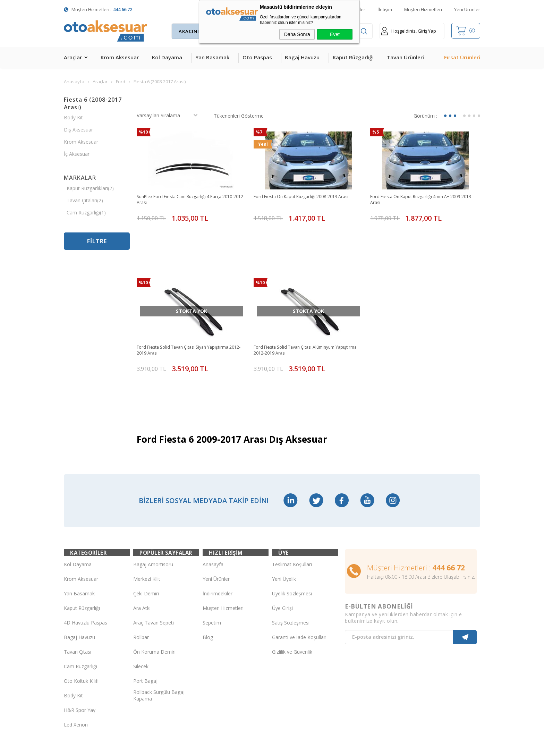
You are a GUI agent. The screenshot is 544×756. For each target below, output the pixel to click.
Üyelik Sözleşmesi (292, 539)
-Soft (236, 747)
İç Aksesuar (77, 154)
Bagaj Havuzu (302, 57)
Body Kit (73, 117)
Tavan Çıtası (78, 597)
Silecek (141, 612)
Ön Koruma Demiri (154, 597)
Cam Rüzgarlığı (80, 612)
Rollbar (141, 583)
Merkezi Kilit (147, 524)
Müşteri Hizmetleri (423, 9)
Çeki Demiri (146, 539)
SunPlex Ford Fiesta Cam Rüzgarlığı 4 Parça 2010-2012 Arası (185, 200)
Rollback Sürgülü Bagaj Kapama (159, 641)
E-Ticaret (252, 747)
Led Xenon (76, 670)
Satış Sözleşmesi (291, 568)
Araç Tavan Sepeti (154, 568)
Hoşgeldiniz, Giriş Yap (409, 31)
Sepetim (212, 568)
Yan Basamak (212, 57)
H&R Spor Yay (80, 656)
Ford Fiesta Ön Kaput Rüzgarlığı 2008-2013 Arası (308, 197)
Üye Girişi (282, 554)
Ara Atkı (142, 554)
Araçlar (73, 57)
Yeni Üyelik (284, 524)
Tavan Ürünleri (405, 57)
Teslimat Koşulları (292, 510)
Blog (208, 583)
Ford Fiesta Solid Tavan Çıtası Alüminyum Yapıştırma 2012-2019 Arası (300, 321)
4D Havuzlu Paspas (86, 568)
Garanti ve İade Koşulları (299, 583)
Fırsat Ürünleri (462, 57)
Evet (335, 34)
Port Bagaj (145, 626)
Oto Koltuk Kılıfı (81, 626)
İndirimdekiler (218, 539)
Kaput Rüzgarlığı (353, 57)
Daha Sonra (297, 34)
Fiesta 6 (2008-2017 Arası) (93, 103)
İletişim (385, 9)
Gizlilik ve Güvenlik (292, 597)
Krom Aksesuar (120, 57)
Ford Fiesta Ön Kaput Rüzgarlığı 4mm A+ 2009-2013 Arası (423, 200)
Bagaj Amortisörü (153, 510)
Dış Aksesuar (78, 130)
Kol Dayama (167, 57)
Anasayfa (213, 510)
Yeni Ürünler (467, 9)
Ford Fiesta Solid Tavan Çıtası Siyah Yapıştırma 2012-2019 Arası (189, 321)
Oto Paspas (257, 57)
